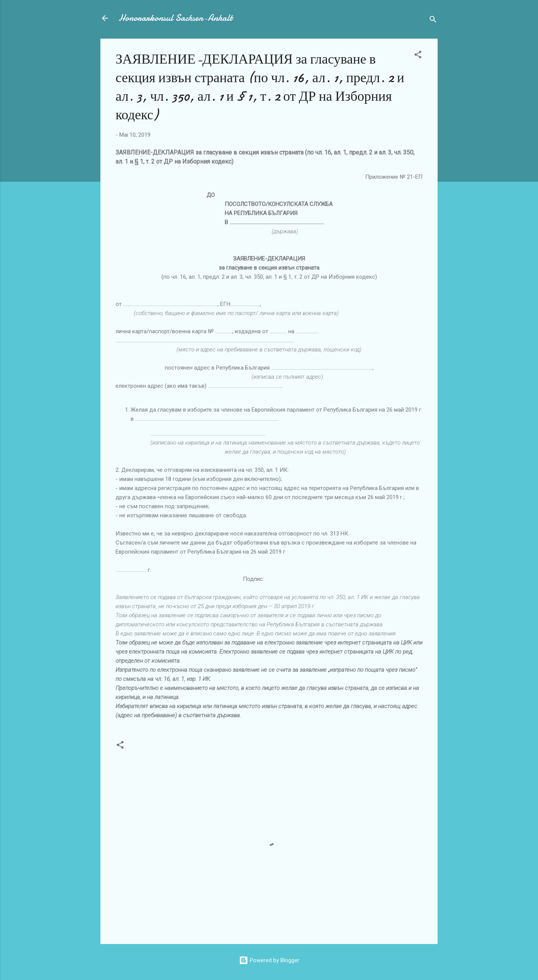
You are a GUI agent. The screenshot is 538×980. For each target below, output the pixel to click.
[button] (418, 56)
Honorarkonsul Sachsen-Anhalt (175, 18)
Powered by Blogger (269, 960)
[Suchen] (433, 21)
